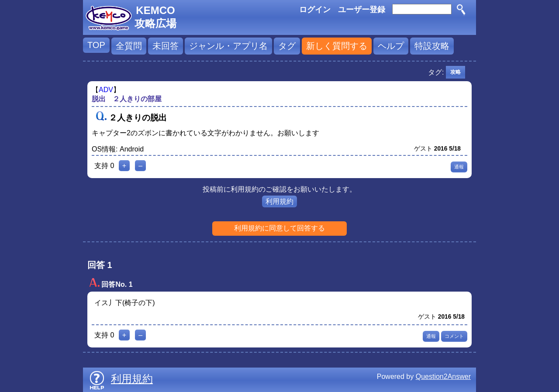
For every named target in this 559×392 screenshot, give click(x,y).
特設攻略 (432, 46)
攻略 (455, 72)
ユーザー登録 (362, 10)
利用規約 (279, 201)
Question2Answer (443, 377)
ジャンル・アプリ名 (228, 46)
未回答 (166, 46)
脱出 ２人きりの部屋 (127, 99)
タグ (287, 46)
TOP (96, 45)
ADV (106, 90)
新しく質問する (337, 46)
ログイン (315, 10)
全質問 (129, 46)
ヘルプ (391, 46)
